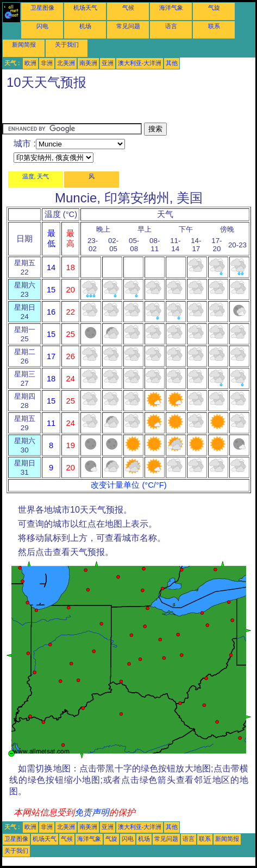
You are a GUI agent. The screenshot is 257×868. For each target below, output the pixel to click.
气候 (128, 8)
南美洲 (88, 63)
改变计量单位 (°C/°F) (128, 485)
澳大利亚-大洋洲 (140, 63)
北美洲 (66, 63)
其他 (172, 63)
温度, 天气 (36, 176)
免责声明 (92, 812)
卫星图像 (42, 8)
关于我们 (67, 44)
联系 (214, 26)
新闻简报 (24, 44)
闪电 (42, 26)
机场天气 (85, 8)
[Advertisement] (89, 109)
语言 (171, 26)
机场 (85, 26)
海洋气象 (171, 8)
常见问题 (128, 26)
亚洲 (108, 63)
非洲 (47, 63)
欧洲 (30, 63)
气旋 (214, 8)
